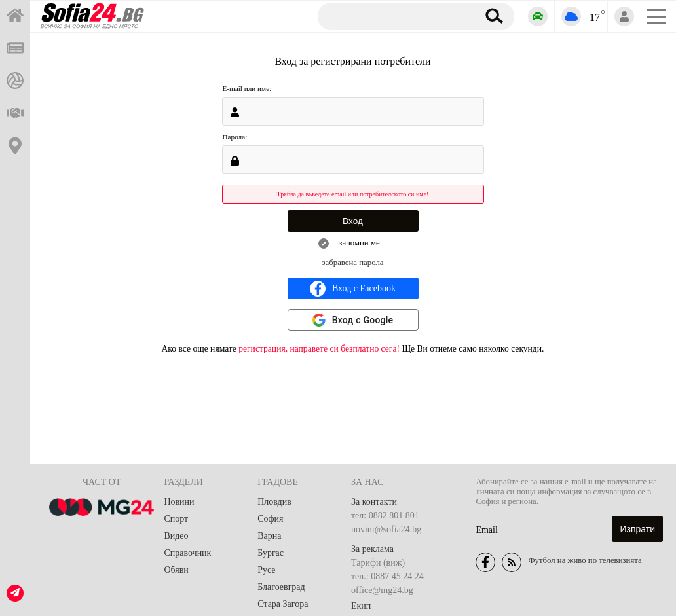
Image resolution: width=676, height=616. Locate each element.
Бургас (271, 553)
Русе (266, 570)
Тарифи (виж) (378, 563)
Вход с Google (363, 320)
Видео (176, 536)
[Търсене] (393, 16)
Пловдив (274, 502)
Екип (361, 606)
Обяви (176, 570)
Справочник (187, 553)
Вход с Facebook (353, 289)
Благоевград (281, 587)
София (270, 519)
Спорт (176, 519)
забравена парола (353, 263)
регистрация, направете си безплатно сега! (319, 349)
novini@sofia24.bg (386, 529)
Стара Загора (283, 604)
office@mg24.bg (382, 590)
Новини (179, 502)
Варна (269, 536)
